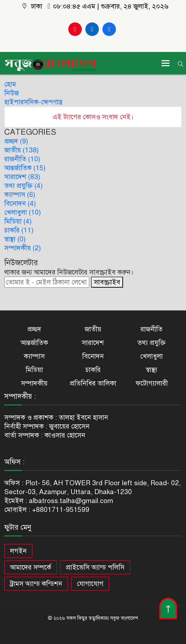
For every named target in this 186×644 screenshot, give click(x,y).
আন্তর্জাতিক (34, 343)
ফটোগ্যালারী (152, 383)
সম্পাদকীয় (34, 383)
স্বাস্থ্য (152, 370)
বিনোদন (93, 356)
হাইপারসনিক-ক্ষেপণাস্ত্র (33, 102)
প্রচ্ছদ (34, 329)
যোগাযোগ (90, 584)
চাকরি (93, 370)
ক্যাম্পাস (34, 356)
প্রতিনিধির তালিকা (93, 383)
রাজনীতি (152, 329)
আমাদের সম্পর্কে (31, 567)
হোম (10, 84)
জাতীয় (93, 329)
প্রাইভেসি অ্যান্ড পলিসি (95, 567)
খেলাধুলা (152, 356)
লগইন (18, 551)
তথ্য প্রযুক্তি (152, 343)
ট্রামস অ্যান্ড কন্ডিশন (36, 584)
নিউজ (12, 93)
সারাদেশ (93, 343)
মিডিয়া (34, 370)
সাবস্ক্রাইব (107, 282)
